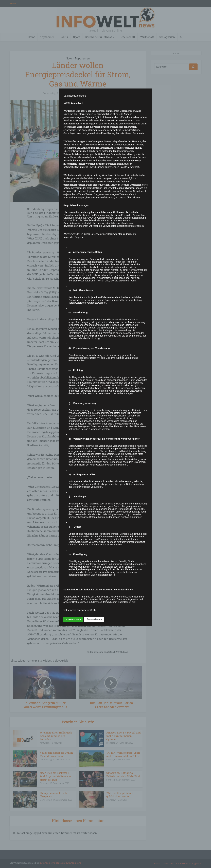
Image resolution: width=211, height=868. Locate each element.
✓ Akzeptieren (73, 619)
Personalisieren (94, 619)
